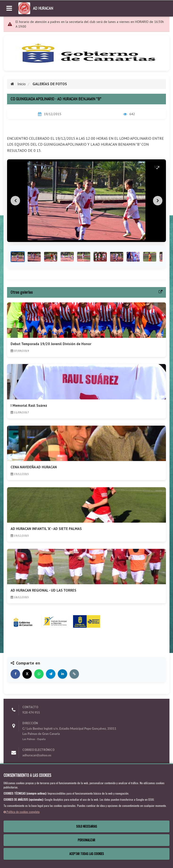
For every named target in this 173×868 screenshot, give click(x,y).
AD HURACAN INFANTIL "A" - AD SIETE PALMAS (46, 529)
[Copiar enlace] (74, 674)
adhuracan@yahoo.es (37, 755)
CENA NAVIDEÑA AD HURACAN (34, 467)
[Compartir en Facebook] (15, 674)
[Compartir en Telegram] (51, 674)
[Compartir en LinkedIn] (62, 674)
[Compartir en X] (27, 674)
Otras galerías (22, 292)
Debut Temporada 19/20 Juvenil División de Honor (51, 344)
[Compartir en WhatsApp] (39, 674)
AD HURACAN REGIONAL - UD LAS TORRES (43, 590)
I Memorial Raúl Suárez (29, 405)
